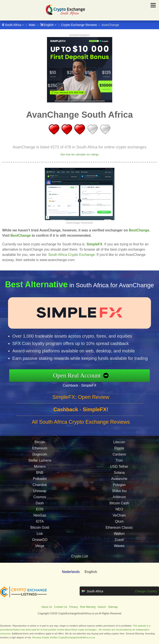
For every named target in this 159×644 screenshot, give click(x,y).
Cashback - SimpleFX (85, 384)
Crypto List (79, 556)
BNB (40, 478)
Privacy (74, 607)
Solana (119, 478)
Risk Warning (88, 607)
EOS (40, 514)
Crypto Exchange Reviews (79, 25)
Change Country (146, 591)
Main (32, 25)
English (48, 25)
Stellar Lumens (40, 466)
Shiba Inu (119, 496)
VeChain (119, 521)
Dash (40, 508)
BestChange (139, 230)
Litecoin (119, 447)
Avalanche (119, 484)
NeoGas (40, 521)
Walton (119, 539)
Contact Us (61, 607)
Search (102, 607)
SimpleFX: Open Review (81, 402)
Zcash (119, 545)
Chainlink (40, 490)
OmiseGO (40, 545)
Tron (119, 466)
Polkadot (40, 484)
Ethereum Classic (119, 533)
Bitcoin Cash (119, 508)
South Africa (13, 25)
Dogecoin (40, 460)
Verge (40, 551)
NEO (119, 514)
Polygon (119, 490)
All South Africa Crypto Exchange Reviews (81, 427)
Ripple (119, 453)
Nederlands (71, 572)
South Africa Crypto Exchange (71, 255)
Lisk (40, 539)
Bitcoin (40, 447)
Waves (119, 551)
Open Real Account (82, 375)
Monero (40, 472)
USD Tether (119, 472)
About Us (47, 607)
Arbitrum (119, 502)
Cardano (119, 460)
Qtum (119, 527)
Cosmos (40, 502)
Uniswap (40, 496)
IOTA (40, 527)
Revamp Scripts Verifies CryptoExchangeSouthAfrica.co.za (64, 637)
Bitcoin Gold (40, 533)
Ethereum (40, 453)
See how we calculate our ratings (79, 155)
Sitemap (113, 607)
